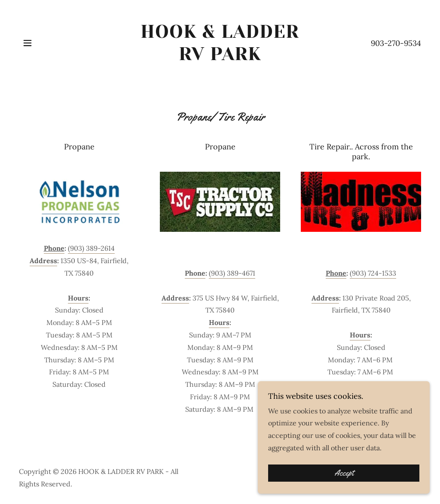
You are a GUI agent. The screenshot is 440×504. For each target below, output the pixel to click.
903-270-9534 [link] (396, 43)
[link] (220, 58)
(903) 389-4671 (232, 273)
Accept (344, 485)
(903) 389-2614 (91, 248)
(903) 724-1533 (373, 273)
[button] (27, 43)
